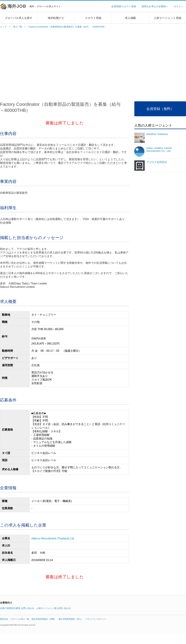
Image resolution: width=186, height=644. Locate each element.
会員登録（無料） (160, 109)
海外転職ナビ (56, 18)
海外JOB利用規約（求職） (44, 619)
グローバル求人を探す (19, 18)
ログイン (178, 6)
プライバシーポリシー (96, 619)
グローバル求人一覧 (20, 619)
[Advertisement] (32, 64)
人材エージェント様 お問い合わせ (54, 608)
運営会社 (4, 619)
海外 (35, 6)
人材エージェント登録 (168, 18)
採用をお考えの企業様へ (155, 6)
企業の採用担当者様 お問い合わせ (17, 608)
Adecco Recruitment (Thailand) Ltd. (53, 538)
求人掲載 (130, 18)
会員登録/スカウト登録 (124, 6)
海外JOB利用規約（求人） (71, 619)
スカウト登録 (93, 18)
